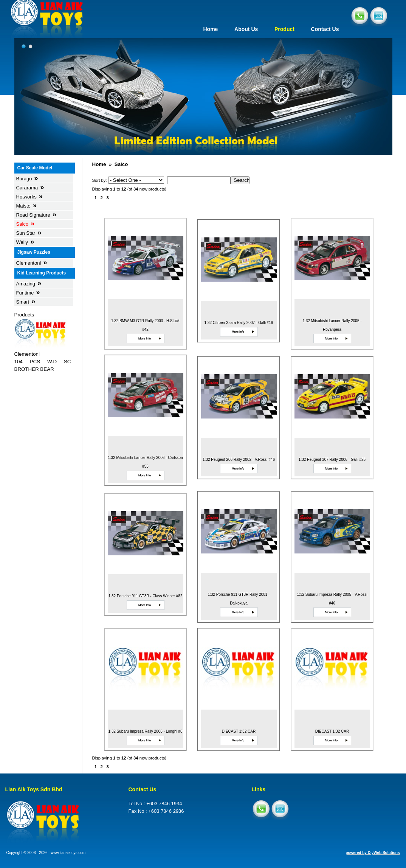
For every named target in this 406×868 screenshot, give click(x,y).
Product (284, 29)
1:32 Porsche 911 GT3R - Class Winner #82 (146, 596)
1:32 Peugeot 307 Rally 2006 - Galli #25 (332, 460)
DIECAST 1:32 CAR (239, 731)
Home (210, 29)
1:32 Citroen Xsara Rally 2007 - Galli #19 (239, 323)
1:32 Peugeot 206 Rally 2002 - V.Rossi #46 (239, 460)
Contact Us (325, 29)
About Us (246, 29)
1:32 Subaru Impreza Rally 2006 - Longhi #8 (145, 731)
